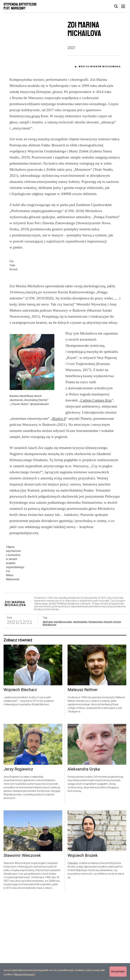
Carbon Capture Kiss (96, 448)
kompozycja (95, 702)
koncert (108, 702)
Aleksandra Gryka (84, 849)
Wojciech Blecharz (20, 770)
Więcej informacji (24, 974)
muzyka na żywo (63, 702)
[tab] (116, 6)
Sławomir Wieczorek (22, 935)
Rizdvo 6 (59, 466)
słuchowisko (80, 702)
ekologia (48, 702)
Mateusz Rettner (83, 770)
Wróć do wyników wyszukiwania (100, 67)
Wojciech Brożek (83, 935)
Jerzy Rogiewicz (18, 849)
